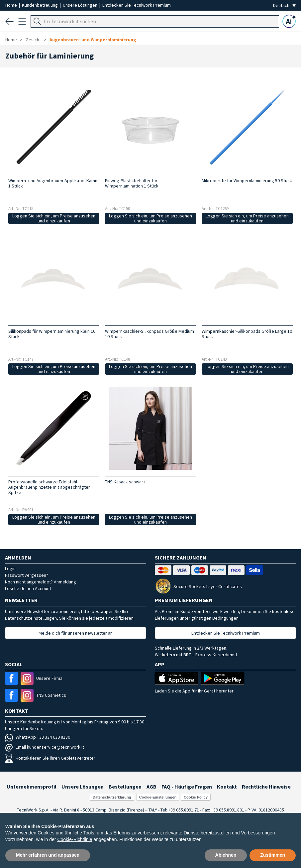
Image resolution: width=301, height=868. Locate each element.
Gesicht (33, 40)
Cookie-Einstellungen (158, 797)
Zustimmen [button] (273, 855)
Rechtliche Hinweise (266, 787)
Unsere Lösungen (81, 5)
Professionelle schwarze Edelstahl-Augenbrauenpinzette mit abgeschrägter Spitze (49, 487)
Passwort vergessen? (27, 575)
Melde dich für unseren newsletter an (76, 633)
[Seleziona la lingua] (284, 5)
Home (12, 5)
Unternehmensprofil (32, 787)
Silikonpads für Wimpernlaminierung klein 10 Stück (52, 334)
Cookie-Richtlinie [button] (75, 839)
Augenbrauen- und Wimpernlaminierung (93, 40)
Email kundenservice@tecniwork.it (45, 747)
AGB (151, 787)
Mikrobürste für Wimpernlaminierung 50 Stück (247, 181)
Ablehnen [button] (226, 855)
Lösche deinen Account (28, 588)
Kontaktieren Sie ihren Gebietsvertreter (50, 758)
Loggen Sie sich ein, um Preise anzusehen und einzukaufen (54, 218)
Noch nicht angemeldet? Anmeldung (41, 582)
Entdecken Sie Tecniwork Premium (137, 5)
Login (10, 568)
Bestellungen (125, 787)
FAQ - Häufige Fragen (187, 787)
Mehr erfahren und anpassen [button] (48, 855)
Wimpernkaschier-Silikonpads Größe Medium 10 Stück (150, 334)
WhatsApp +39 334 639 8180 (38, 737)
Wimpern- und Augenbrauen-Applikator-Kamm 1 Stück (53, 183)
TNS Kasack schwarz (125, 482)
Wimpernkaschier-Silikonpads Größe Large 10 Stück (247, 334)
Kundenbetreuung (40, 5)
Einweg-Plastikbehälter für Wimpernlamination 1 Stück (132, 183)
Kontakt (227, 787)
